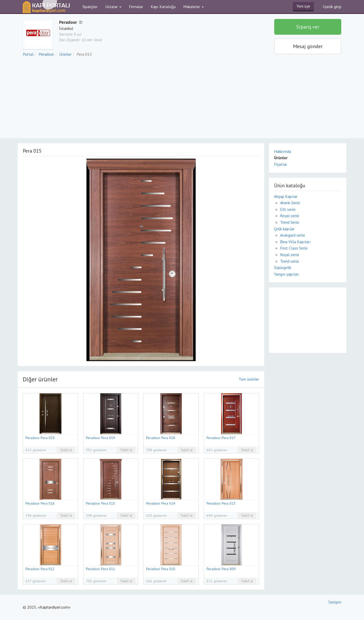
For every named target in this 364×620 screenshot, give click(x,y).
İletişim (335, 602)
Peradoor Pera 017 (221, 438)
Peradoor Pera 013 (221, 503)
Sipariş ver (308, 27)
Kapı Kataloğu (163, 7)
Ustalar (113, 7)
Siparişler (90, 7)
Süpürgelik (283, 267)
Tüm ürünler (249, 379)
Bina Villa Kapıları (295, 242)
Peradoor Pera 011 (100, 569)
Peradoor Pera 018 (161, 438)
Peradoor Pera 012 (40, 569)
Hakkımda (282, 151)
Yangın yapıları (287, 274)
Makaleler (194, 7)
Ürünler (65, 54)
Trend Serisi (290, 222)
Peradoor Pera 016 (40, 503)
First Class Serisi (294, 248)
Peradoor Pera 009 (221, 569)
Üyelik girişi (332, 7)
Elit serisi (288, 209)
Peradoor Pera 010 (161, 569)
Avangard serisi (292, 235)
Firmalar (136, 7)
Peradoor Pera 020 (40, 438)
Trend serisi (289, 261)
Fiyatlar (281, 164)
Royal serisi (290, 216)
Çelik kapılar (284, 229)
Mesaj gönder (308, 46)
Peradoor (46, 54)
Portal (28, 54)
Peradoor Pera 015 (100, 503)
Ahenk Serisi (290, 203)
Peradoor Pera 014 (161, 503)
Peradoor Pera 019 (100, 438)
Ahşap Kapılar (286, 196)
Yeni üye (303, 6)
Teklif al (66, 450)
